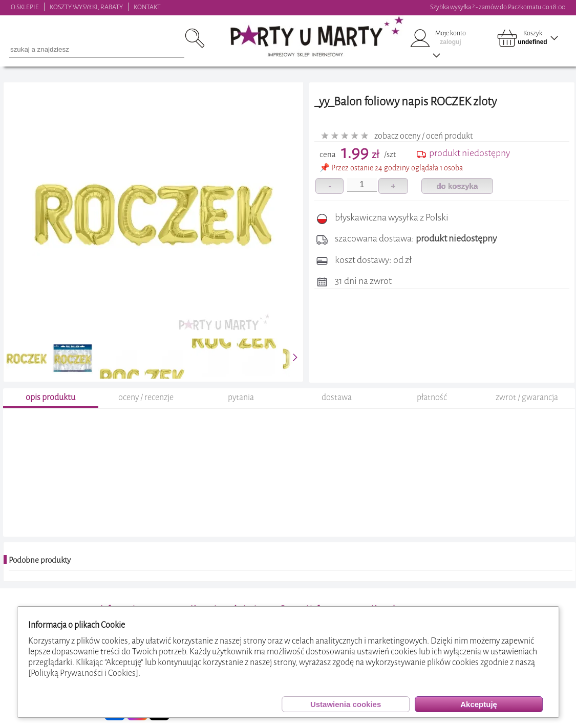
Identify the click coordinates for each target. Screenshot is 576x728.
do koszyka (457, 186)
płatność (432, 397)
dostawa (337, 397)
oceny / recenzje (146, 397)
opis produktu (50, 397)
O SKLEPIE (25, 7)
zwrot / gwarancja (527, 397)
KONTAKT (147, 7)
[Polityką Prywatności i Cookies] (83, 673)
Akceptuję (479, 704)
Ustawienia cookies (346, 704)
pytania (241, 397)
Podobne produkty (40, 560)
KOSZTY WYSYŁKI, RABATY (86, 7)
